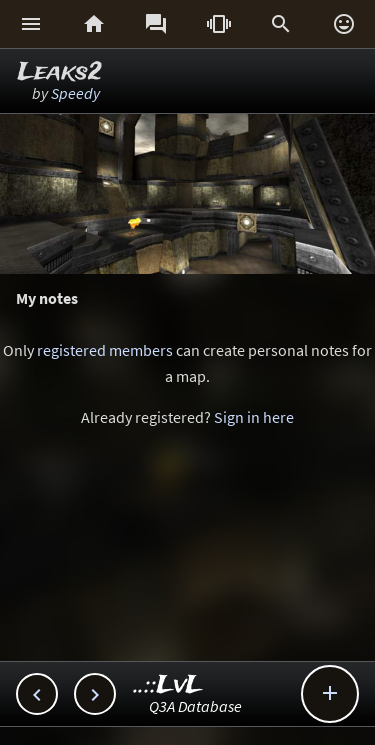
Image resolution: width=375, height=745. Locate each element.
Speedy (75, 93)
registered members (105, 350)
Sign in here (254, 417)
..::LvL (168, 685)
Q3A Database (195, 706)
